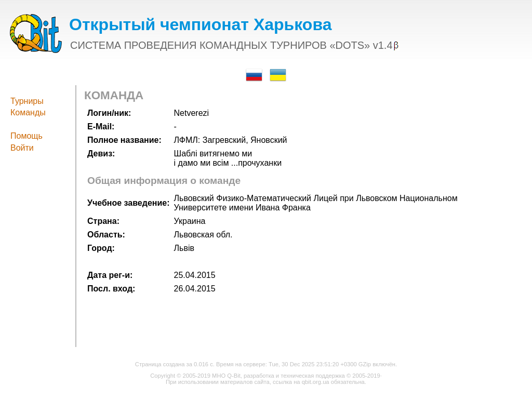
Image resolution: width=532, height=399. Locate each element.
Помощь (26, 136)
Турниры (27, 101)
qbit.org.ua (316, 382)
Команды (28, 112)
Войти (22, 148)
